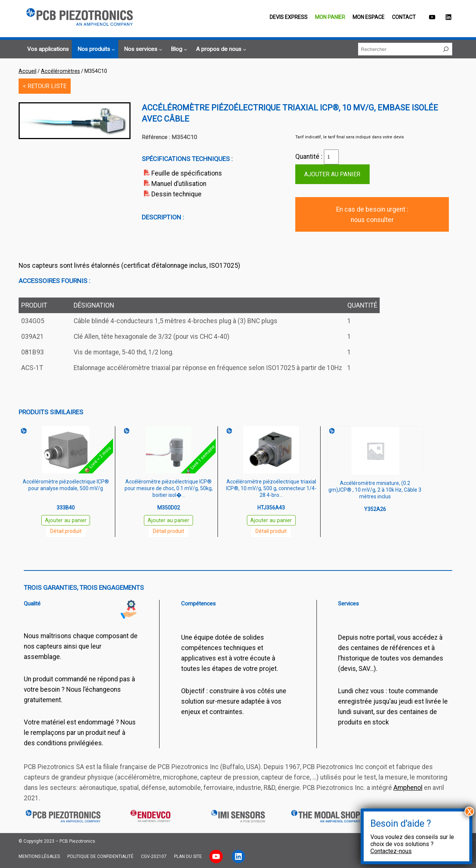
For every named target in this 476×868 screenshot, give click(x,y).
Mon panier (330, 17)
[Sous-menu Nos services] (142, 49)
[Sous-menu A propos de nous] (220, 49)
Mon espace (369, 17)
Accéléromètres (60, 71)
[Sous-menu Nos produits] (95, 49)
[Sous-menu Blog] (178, 49)
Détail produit (66, 531)
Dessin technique (176, 194)
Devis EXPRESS (289, 17)
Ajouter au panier (332, 174)
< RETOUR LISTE (45, 86)
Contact (404, 17)
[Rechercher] (446, 49)
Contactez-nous (391, 851)
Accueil (28, 71)
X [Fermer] (469, 811)
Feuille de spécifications (187, 173)
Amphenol (408, 788)
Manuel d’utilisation (179, 184)
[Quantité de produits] (331, 157)
